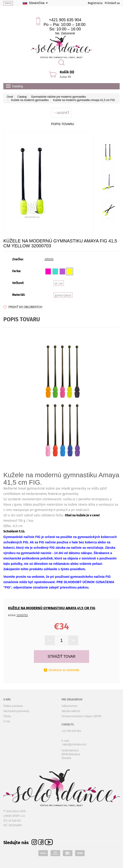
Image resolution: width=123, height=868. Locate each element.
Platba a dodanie (13, 706)
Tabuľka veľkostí (71, 711)
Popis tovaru (63, 124)
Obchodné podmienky (16, 711)
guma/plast (63, 295)
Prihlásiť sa (112, 3)
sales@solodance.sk (74, 744)
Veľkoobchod (69, 706)
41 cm (59, 284)
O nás (7, 721)
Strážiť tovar (61, 657)
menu (8, 3)
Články (7, 716)
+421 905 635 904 (65, 20)
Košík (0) (67, 72)
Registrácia (95, 3)
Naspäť (61, 113)
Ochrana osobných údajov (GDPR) (81, 716)
